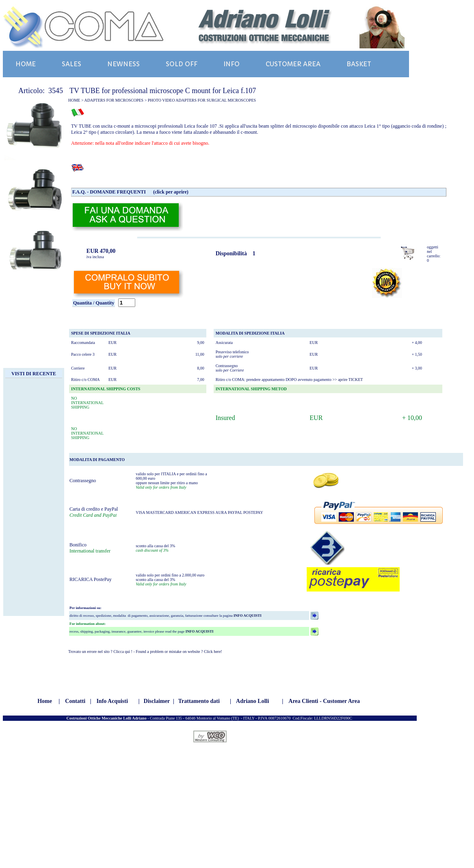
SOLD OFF (182, 64)
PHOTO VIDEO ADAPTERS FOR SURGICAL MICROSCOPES (202, 100)
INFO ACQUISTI (247, 616)
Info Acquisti (112, 701)
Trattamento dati (199, 701)
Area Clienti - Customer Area (324, 701)
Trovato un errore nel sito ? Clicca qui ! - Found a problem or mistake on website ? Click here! (145, 652)
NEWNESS (123, 64)
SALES (71, 64)
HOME (26, 64)
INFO (232, 64)
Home (45, 701)
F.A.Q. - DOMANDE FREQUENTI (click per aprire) (130, 192)
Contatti (75, 701)
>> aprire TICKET (347, 380)
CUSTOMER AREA (293, 64)
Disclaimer (157, 701)
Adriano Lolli (252, 701)
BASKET (359, 64)
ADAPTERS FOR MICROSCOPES (114, 100)
